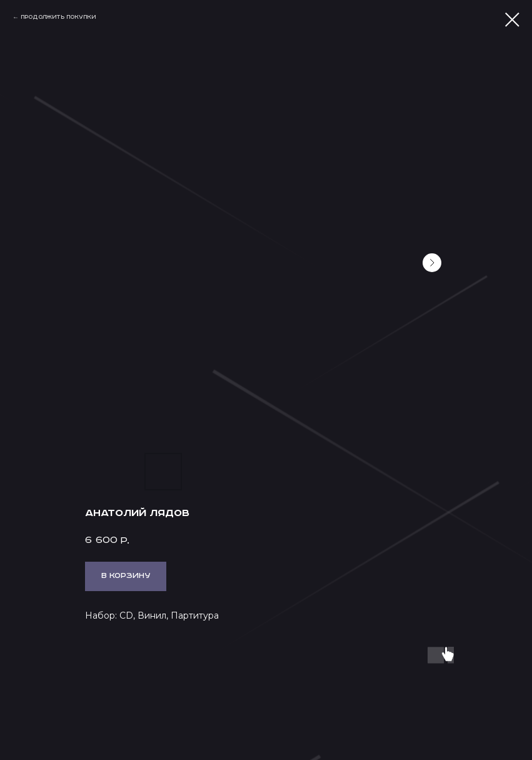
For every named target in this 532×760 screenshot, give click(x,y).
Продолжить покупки (58, 17)
